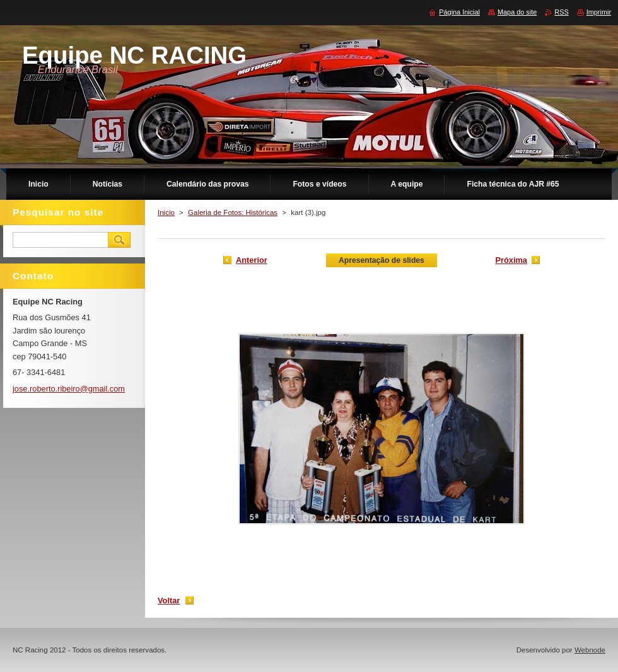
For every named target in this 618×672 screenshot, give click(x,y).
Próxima (511, 260)
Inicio (166, 212)
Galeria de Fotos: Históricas (233, 212)
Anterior (252, 260)
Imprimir (599, 12)
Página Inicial (459, 12)
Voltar (169, 600)
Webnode (590, 650)
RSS (561, 12)
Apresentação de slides (382, 260)
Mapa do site (517, 12)
